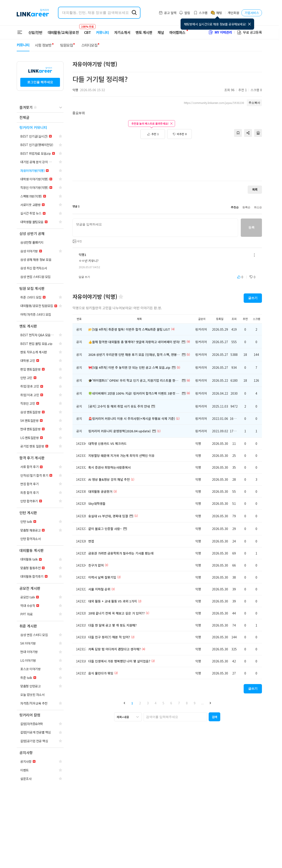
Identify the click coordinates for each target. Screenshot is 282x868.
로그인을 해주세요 (40, 82)
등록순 (246, 207)
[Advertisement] (167, 162)
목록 (255, 189)
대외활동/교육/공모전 (63, 32)
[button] (124, 703)
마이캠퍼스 (177, 32)
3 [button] (148, 703)
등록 (251, 227)
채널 (161, 32)
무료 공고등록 (249, 32)
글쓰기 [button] (253, 298)
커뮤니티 (102, 32)
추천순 (235, 207)
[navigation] (40, 118)
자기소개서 (122, 32)
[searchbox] (175, 717)
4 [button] (156, 703)
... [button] (202, 703)
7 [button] (179, 703)
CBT (87, 30)
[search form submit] (134, 13)
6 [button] (171, 703)
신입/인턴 (35, 32)
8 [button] (187, 703)
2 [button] (140, 703)
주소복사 (254, 103)
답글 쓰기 (84, 277)
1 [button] (132, 703)
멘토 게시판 (144, 32)
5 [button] (163, 703)
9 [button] (195, 703)
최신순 (258, 207)
